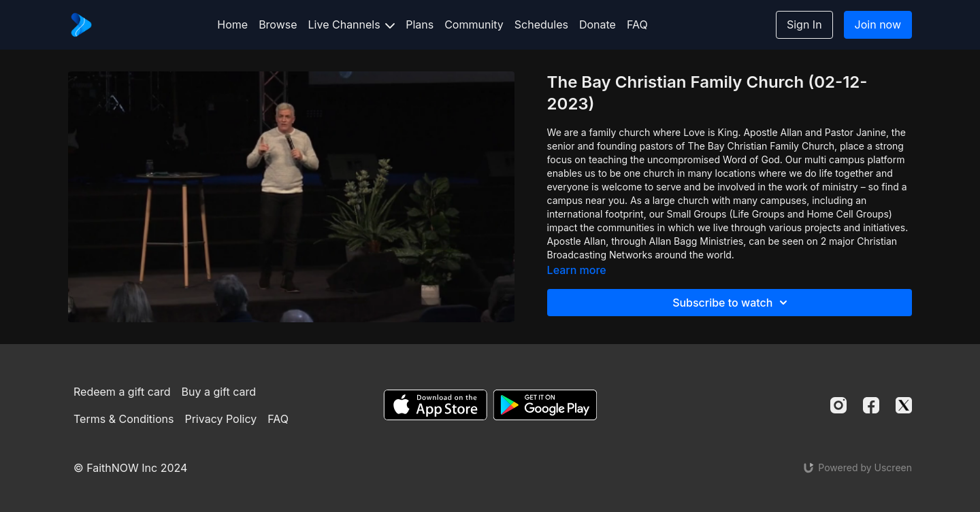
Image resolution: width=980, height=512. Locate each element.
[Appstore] (435, 405)
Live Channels (352, 24)
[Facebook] (871, 405)
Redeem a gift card (122, 392)
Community (474, 24)
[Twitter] (904, 405)
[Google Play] (545, 405)
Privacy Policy (220, 419)
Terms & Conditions (124, 419)
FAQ (637, 24)
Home (232, 24)
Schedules (541, 24)
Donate (598, 24)
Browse (278, 24)
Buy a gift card (219, 392)
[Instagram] (838, 405)
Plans (420, 24)
